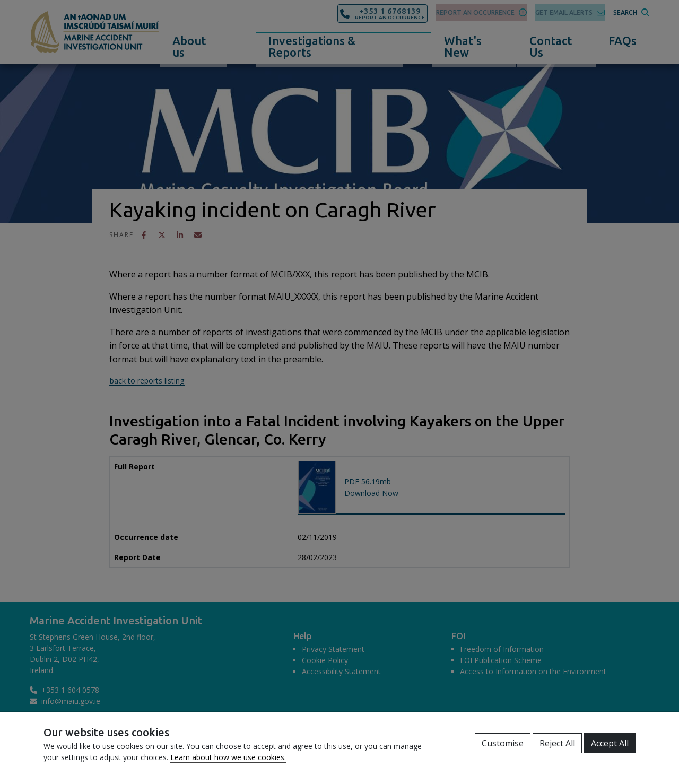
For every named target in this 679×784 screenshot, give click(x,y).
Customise (503, 743)
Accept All (610, 743)
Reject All (557, 743)
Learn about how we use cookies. (228, 757)
